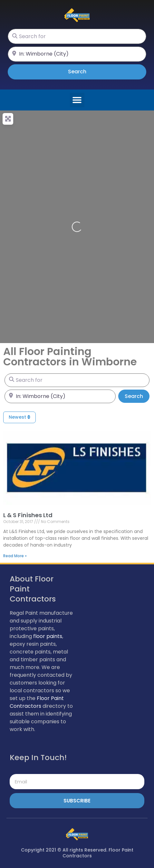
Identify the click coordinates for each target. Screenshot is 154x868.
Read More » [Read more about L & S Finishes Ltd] (15, 556)
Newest (19, 417)
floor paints (48, 636)
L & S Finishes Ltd (28, 515)
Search (86, 71)
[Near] (77, 54)
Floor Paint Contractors (37, 702)
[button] (77, 100)
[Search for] (77, 36)
